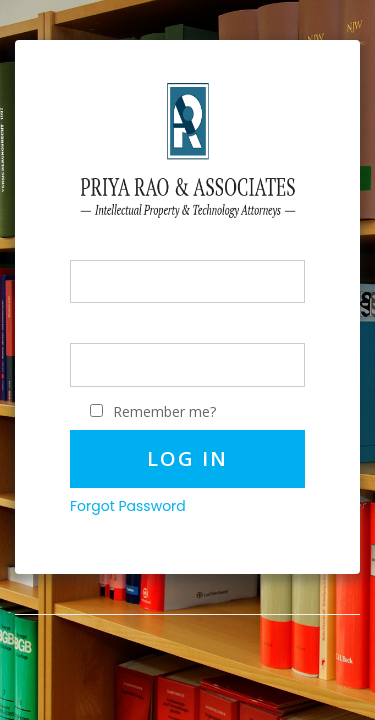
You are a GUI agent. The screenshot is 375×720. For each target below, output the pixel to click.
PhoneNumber (117, 249)
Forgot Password (128, 506)
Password (102, 332)
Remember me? (164, 411)
